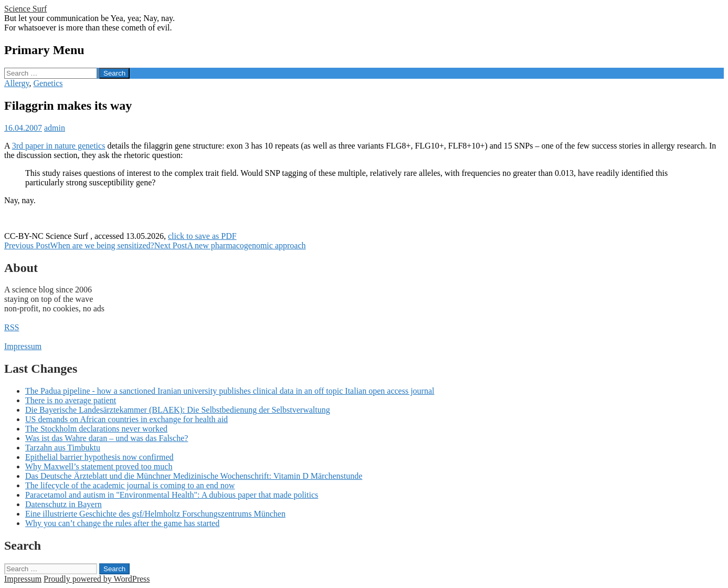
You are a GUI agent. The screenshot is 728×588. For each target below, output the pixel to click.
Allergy (17, 83)
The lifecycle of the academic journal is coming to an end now (130, 485)
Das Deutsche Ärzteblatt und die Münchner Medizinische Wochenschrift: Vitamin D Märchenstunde (194, 476)
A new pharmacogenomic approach (230, 245)
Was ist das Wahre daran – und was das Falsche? (107, 438)
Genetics (48, 83)
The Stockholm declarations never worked (96, 429)
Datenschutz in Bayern (64, 504)
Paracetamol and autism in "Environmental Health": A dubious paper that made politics (172, 495)
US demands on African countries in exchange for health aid (126, 419)
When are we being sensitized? (79, 245)
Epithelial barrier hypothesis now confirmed (99, 457)
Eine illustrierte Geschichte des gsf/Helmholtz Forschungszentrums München (155, 514)
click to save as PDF (202, 236)
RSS (12, 327)
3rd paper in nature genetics (59, 146)
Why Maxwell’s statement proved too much (99, 466)
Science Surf (25, 9)
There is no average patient (71, 400)
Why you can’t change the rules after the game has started (122, 523)
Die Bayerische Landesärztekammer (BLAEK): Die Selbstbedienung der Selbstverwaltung (178, 410)
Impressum (23, 346)
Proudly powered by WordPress (97, 579)
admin (55, 128)
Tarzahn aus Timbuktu (63, 448)
